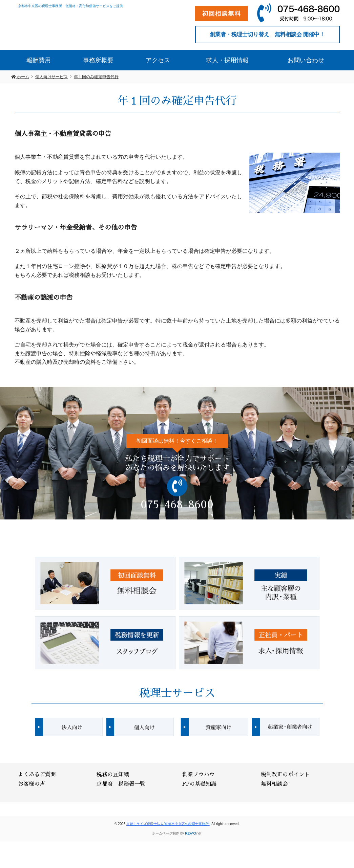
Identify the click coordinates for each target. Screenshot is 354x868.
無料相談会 (274, 783)
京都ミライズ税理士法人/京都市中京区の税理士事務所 (168, 823)
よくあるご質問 (37, 774)
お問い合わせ (306, 60)
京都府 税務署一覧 (121, 783)
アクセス (158, 60)
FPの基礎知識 (199, 783)
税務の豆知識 (113, 774)
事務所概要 (98, 60)
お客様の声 (32, 783)
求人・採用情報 (227, 60)
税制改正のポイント (285, 774)
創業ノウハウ (199, 774)
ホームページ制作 (166, 833)
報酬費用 (39, 60)
